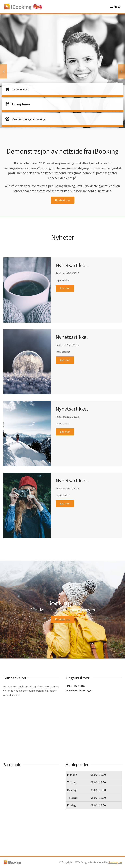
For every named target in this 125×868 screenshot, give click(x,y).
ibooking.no (115, 862)
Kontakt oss (63, 200)
